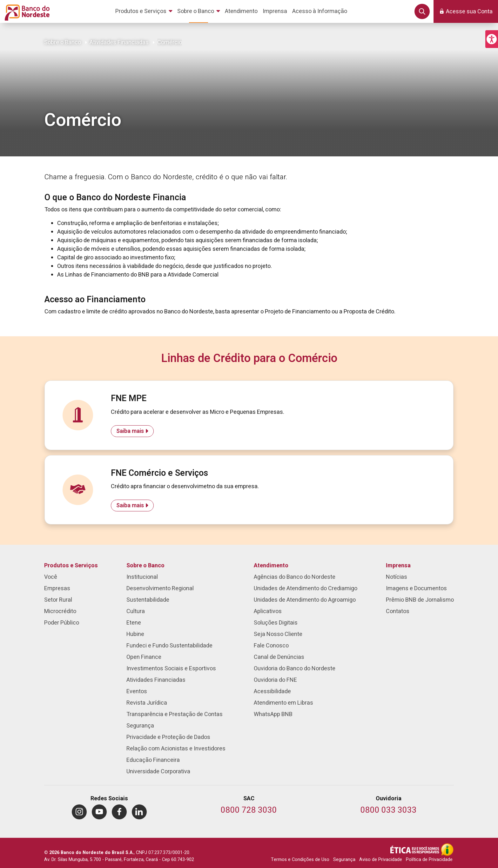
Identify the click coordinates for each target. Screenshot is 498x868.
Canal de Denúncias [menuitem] (279, 657)
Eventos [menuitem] (137, 691)
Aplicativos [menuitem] (268, 611)
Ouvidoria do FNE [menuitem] (275, 680)
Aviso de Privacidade (381, 860)
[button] (492, 39)
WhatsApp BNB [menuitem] (273, 714)
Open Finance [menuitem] (144, 657)
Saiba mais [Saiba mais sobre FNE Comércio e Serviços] (130, 506)
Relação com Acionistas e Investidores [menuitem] (176, 749)
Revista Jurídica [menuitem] (147, 703)
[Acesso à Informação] (447, 850)
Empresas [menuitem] (57, 588)
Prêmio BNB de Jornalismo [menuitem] (420, 600)
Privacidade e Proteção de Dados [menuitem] (168, 737)
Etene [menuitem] (134, 623)
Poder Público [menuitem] (62, 623)
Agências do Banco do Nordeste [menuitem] (295, 577)
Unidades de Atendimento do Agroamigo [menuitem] (305, 600)
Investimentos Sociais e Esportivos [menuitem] (171, 669)
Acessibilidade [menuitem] (272, 691)
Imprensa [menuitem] (398, 566)
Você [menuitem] (51, 577)
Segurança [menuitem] (140, 726)
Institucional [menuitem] (142, 577)
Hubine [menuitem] (135, 634)
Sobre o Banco (63, 42)
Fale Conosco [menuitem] (271, 646)
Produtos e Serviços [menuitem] (71, 566)
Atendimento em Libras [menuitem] (283, 703)
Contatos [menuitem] (398, 611)
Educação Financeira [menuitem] (153, 760)
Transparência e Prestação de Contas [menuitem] (175, 714)
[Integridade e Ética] (415, 850)
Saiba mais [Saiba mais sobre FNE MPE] (130, 431)
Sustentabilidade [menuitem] (148, 600)
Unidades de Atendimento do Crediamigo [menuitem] (306, 588)
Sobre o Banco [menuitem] (145, 566)
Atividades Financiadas (119, 42)
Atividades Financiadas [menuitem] (156, 680)
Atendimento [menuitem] (271, 566)
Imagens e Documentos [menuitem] (416, 588)
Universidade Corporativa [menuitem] (158, 772)
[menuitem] (145, 11)
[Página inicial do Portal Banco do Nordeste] (26, 11)
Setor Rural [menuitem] (58, 600)
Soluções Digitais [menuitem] (276, 623)
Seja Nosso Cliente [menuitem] (278, 634)
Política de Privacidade (429, 860)
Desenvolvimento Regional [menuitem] (160, 588)
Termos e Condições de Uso (300, 860)
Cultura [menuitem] (136, 611)
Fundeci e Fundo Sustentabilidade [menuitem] (169, 646)
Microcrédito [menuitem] (60, 611)
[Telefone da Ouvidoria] (389, 811)
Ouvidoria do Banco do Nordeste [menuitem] (295, 669)
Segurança (344, 860)
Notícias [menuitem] (397, 577)
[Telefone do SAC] (249, 811)
